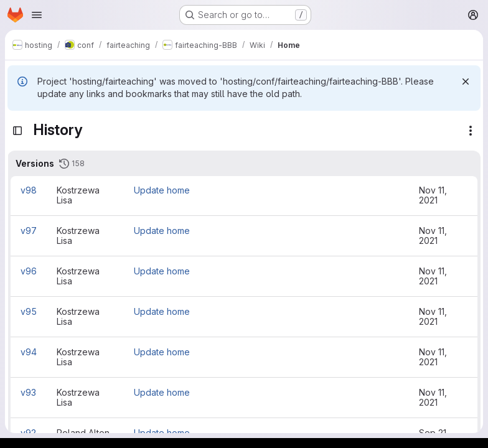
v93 (28, 392)
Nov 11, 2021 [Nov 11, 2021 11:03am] (433, 195)
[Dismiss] (466, 82)
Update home (162, 190)
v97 (29, 231)
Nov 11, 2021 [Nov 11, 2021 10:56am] (433, 276)
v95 (29, 311)
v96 (29, 271)
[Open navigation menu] (37, 15)
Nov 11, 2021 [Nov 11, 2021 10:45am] (433, 357)
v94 (29, 352)
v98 (29, 190)
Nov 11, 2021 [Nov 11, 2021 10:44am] (433, 397)
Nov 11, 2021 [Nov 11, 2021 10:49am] (433, 316)
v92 (28, 433)
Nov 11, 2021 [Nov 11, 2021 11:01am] (433, 236)
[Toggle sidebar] (17, 131)
